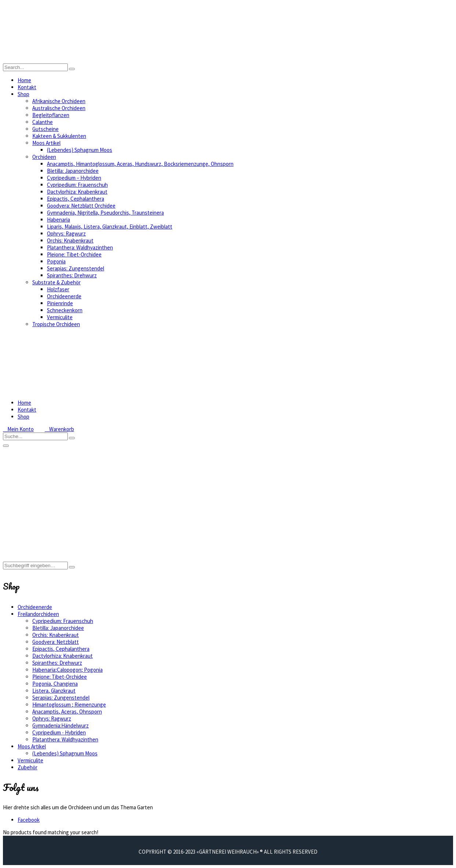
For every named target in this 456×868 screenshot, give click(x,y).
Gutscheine (45, 129)
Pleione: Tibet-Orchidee (74, 254)
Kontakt (27, 87)
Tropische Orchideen (56, 324)
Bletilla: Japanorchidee (73, 171)
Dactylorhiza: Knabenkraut (77, 192)
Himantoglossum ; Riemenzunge (69, 705)
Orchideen (44, 157)
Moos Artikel (46, 143)
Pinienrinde (60, 303)
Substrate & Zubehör (56, 282)
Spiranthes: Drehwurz (72, 275)
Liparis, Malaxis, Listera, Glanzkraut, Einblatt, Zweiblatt (110, 227)
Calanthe (43, 122)
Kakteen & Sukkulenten (59, 136)
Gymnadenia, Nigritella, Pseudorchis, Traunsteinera (105, 213)
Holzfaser (58, 289)
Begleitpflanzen (51, 115)
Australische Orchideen (59, 108)
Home (24, 80)
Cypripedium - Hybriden (59, 732)
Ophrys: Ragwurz (66, 234)
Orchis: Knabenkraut (70, 240)
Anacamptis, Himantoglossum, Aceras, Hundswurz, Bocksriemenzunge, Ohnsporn (140, 164)
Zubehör (27, 767)
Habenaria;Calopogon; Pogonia (67, 670)
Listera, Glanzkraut (54, 691)
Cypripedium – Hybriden (74, 178)
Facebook (29, 820)
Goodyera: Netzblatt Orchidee (81, 206)
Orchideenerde (64, 296)
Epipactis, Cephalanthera (76, 199)
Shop (23, 94)
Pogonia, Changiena (55, 684)
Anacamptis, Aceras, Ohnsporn (67, 712)
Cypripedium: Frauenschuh (77, 185)
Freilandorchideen (38, 614)
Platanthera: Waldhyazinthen (80, 247)
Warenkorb (59, 429)
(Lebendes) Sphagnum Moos (80, 150)
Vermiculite (60, 317)
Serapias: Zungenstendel (76, 268)
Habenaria (58, 220)
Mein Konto (18, 429)
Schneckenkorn (65, 310)
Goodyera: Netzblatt (56, 642)
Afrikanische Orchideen (59, 101)
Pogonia (56, 261)
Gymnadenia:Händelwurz (60, 725)
